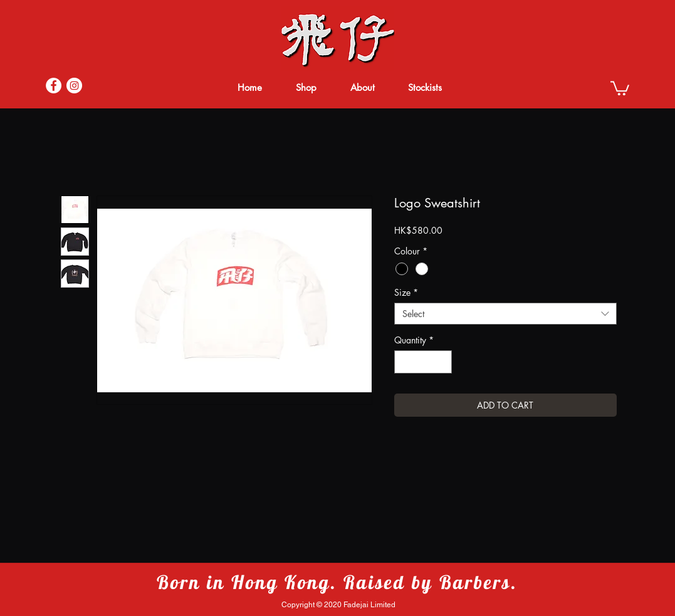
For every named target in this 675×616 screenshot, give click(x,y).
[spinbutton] (423, 362)
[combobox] (505, 314)
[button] (620, 87)
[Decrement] (404, 362)
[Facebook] (54, 86)
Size (406, 292)
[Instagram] (74, 86)
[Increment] (442, 362)
